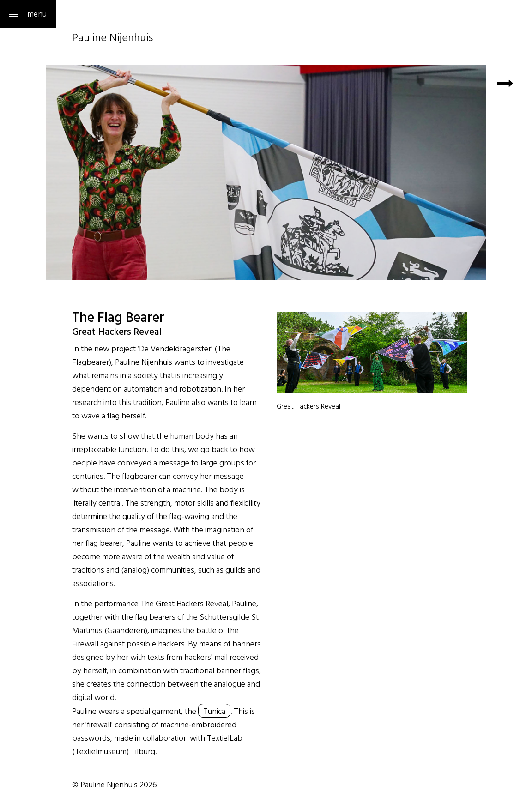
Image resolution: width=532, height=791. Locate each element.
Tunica (214, 711)
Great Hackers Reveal (308, 406)
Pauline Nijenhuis (112, 39)
